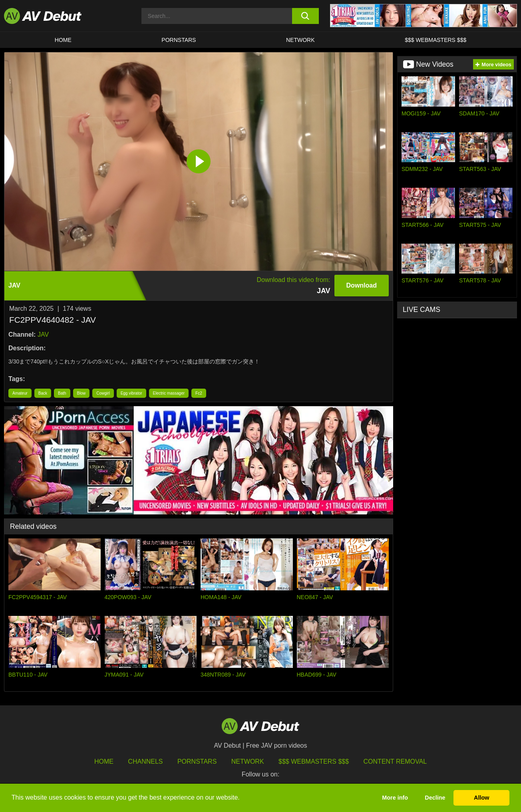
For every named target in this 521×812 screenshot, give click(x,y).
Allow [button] (481, 798)
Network (300, 40)
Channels (145, 761)
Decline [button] (435, 798)
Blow (82, 393)
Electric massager (169, 393)
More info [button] (395, 798)
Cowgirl (103, 393)
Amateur (20, 393)
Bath (62, 393)
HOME (63, 40)
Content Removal (395, 761)
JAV (43, 335)
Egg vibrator (131, 393)
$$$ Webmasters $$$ (435, 40)
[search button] (305, 16)
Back (43, 393)
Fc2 (199, 393)
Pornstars (179, 40)
